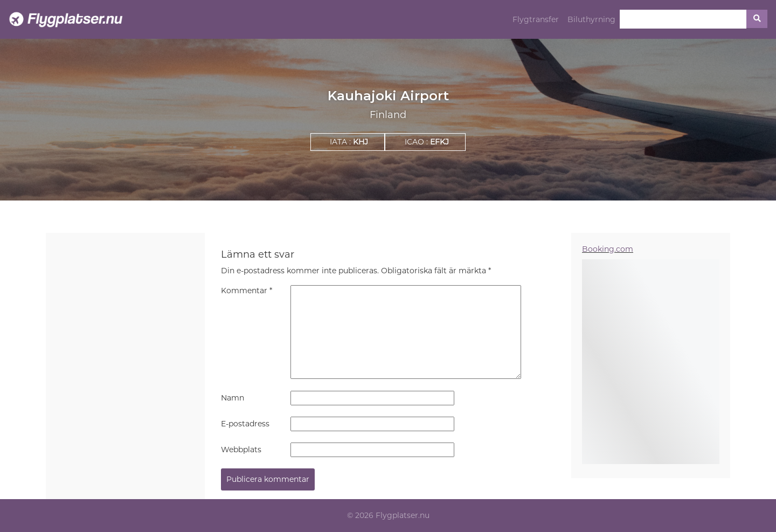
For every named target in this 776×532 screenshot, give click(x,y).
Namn (233, 398)
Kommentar (247, 291)
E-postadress (245, 424)
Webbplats (241, 450)
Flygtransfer (536, 19)
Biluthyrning (591, 19)
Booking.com (608, 249)
